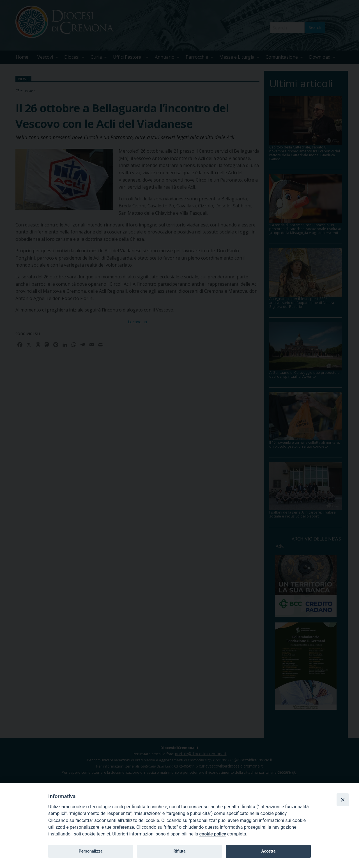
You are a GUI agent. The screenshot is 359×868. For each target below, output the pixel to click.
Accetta (268, 851)
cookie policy (213, 834)
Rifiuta (179, 851)
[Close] (343, 800)
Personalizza (90, 851)
